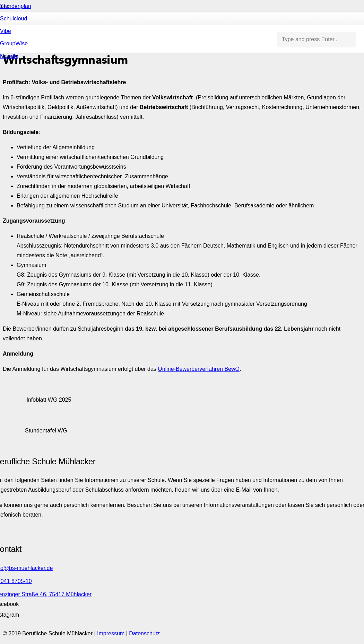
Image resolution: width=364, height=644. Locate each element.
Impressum (111, 633)
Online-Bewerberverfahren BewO (199, 369)
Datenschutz (144, 633)
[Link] (139, 177)
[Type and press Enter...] (317, 40)
